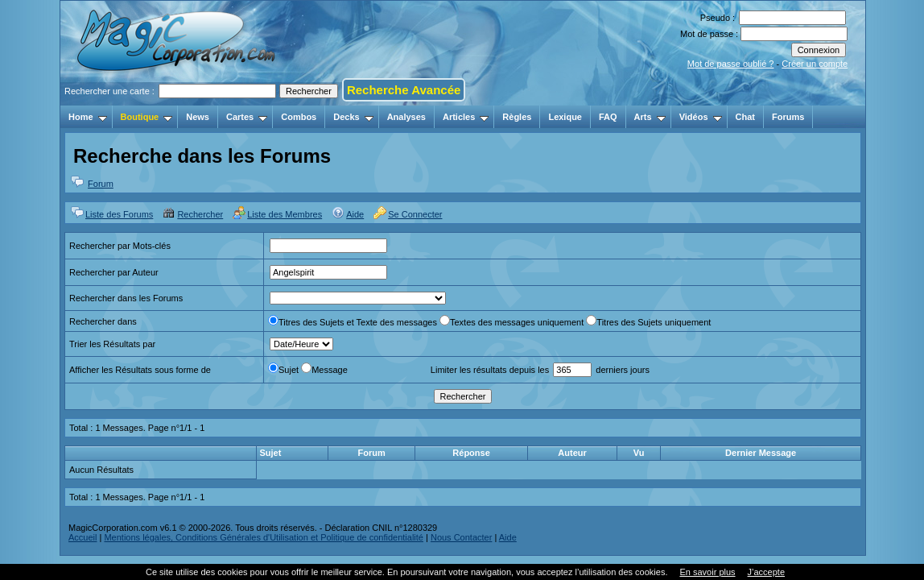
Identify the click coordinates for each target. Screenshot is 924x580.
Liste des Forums (119, 214)
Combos (299, 117)
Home (88, 117)
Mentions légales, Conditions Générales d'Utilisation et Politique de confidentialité (264, 537)
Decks (353, 117)
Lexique (565, 117)
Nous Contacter (461, 537)
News (198, 117)
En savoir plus (707, 572)
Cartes (247, 117)
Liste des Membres (285, 214)
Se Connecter (415, 214)
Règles (517, 117)
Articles (466, 117)
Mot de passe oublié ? (731, 64)
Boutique (147, 117)
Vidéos (701, 117)
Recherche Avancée (404, 90)
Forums (788, 117)
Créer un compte (815, 64)
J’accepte (766, 572)
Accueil (82, 537)
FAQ (608, 117)
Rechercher (200, 214)
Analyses (406, 117)
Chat (745, 117)
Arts (650, 117)
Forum (101, 184)
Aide (355, 214)
